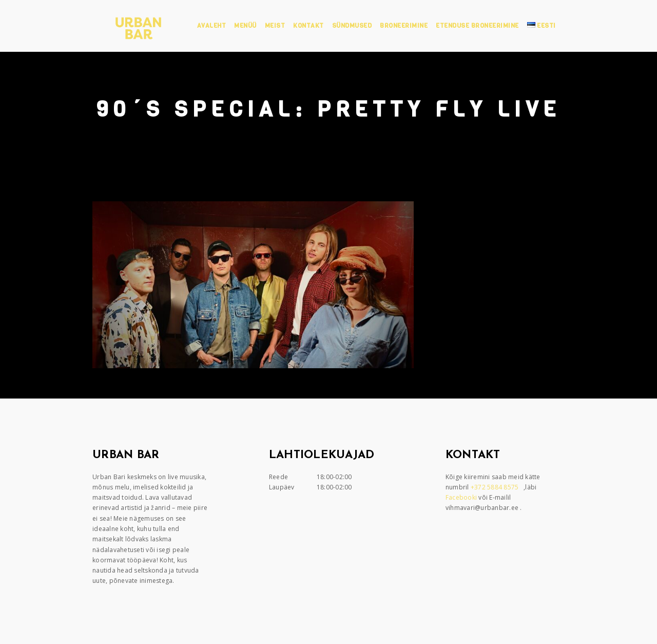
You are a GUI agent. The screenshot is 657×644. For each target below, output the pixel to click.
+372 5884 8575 (496, 487)
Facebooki (462, 497)
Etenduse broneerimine (477, 26)
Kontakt (308, 26)
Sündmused (352, 26)
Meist (275, 26)
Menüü (245, 26)
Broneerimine (404, 26)
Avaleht (212, 26)
